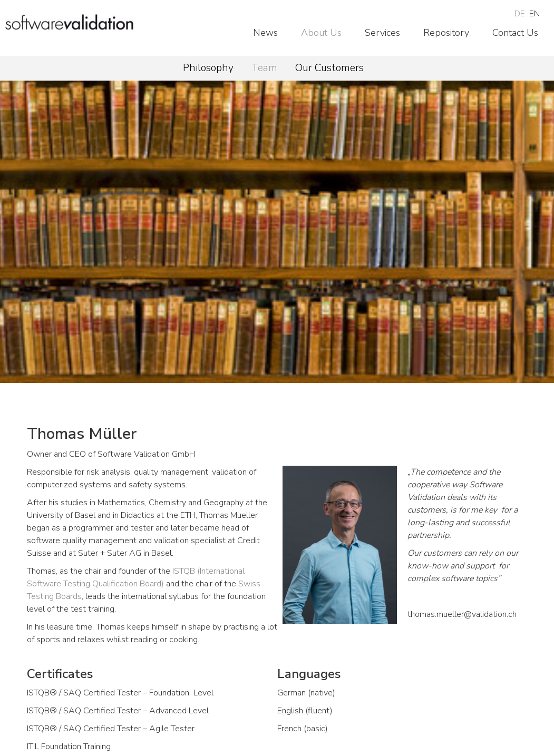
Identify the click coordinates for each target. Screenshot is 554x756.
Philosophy (208, 68)
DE (520, 14)
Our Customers (329, 68)
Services (382, 33)
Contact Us (515, 33)
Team (264, 68)
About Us (321, 33)
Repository (446, 33)
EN (534, 14)
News (265, 33)
